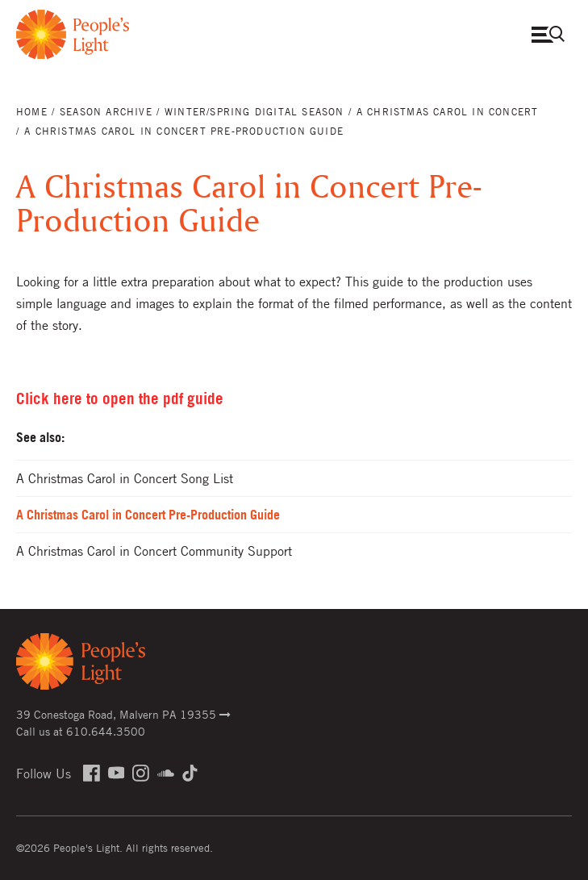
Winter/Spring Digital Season (254, 111)
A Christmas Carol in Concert (448, 111)
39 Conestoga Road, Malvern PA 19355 (123, 714)
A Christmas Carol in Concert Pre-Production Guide (148, 515)
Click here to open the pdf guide (120, 398)
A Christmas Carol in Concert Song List (125, 478)
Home (32, 111)
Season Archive (106, 111)
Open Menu (552, 34)
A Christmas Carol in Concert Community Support (154, 551)
